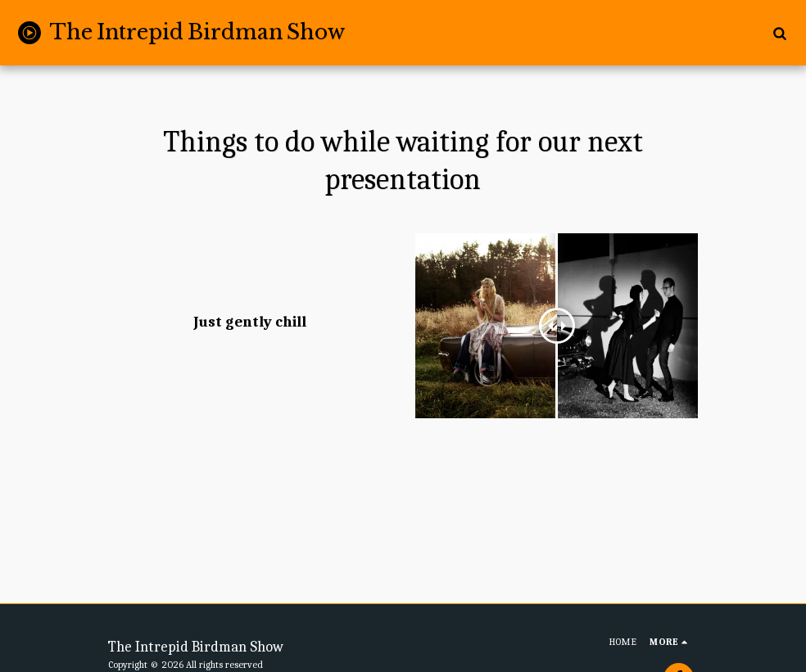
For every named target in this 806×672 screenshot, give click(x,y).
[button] (779, 33)
